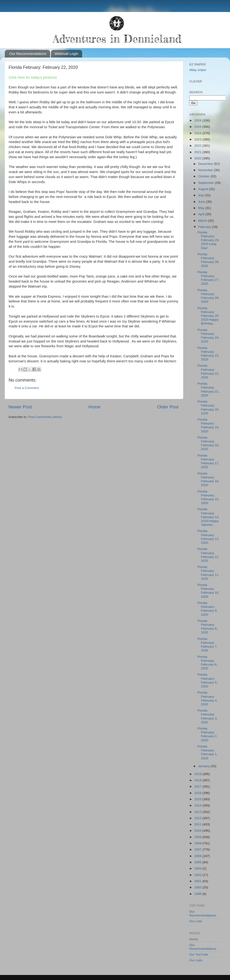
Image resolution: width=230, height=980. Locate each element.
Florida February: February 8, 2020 (207, 627)
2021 (198, 152)
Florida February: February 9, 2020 (207, 609)
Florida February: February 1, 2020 (207, 752)
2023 (198, 139)
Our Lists (196, 921)
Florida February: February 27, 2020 (208, 278)
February (205, 227)
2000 (198, 887)
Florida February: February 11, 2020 (208, 573)
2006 (198, 856)
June (202, 202)
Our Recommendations (28, 54)
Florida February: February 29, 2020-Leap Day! (208, 240)
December (206, 164)
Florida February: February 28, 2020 (208, 260)
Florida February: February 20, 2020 (208, 407)
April (202, 214)
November (206, 170)
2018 (198, 780)
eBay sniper (198, 70)
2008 (198, 843)
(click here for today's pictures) (33, 77)
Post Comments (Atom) (45, 417)
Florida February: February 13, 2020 (208, 537)
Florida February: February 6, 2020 (207, 663)
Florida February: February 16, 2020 (208, 479)
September (207, 183)
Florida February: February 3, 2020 (207, 716)
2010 (198, 831)
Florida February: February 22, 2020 (208, 371)
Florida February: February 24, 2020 (208, 336)
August (204, 189)
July (201, 195)
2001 (198, 881)
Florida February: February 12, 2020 (208, 555)
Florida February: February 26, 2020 (208, 296)
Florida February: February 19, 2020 (208, 425)
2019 (198, 774)
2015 (198, 799)
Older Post (168, 407)
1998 (198, 894)
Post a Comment (27, 388)
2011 (198, 824)
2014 (198, 805)
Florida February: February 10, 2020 (208, 591)
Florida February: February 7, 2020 (207, 645)
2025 (198, 127)
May (202, 208)
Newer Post (20, 407)
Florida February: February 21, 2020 (208, 389)
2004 (198, 868)
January (204, 766)
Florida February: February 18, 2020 (208, 443)
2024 (198, 133)
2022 (198, 146)
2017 (198, 786)
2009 (198, 837)
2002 (198, 875)
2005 (198, 862)
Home (94, 407)
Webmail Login (66, 54)
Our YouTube (199, 954)
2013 (198, 812)
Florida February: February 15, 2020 (208, 497)
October (204, 176)
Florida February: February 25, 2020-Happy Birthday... (208, 316)
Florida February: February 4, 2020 (207, 698)
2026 (198, 120)
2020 (198, 158)
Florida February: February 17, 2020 (208, 461)
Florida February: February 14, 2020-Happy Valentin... (208, 517)
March (203, 221)
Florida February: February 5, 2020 (207, 680)
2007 (198, 850)
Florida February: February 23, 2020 (208, 354)
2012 (198, 818)
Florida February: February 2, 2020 (207, 734)
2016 (198, 793)
